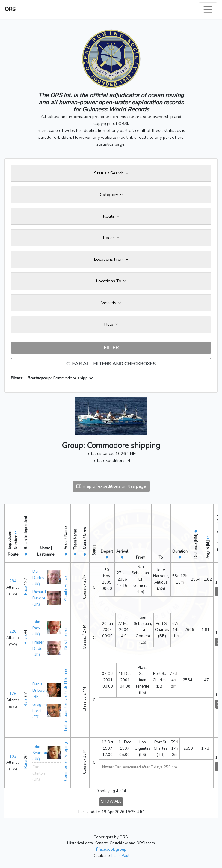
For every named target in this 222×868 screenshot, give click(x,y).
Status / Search (111, 173)
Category (111, 195)
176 (13, 694)
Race (26, 591)
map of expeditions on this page (111, 486)
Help (111, 324)
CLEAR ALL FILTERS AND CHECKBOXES (111, 364)
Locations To (111, 281)
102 (13, 757)
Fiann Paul (120, 856)
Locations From (111, 259)
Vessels (111, 303)
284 (13, 581)
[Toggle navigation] (208, 9)
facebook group (111, 849)
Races (111, 238)
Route (111, 216)
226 (13, 632)
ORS (10, 9)
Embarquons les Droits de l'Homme (66, 699)
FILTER (111, 348)
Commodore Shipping (66, 762)
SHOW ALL (111, 801)
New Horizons (66, 637)
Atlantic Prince (66, 589)
